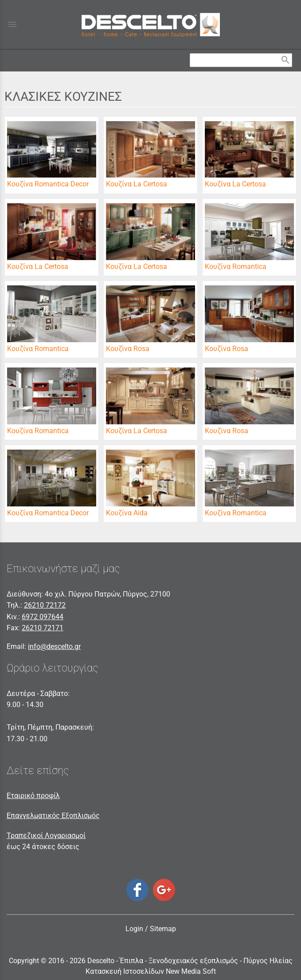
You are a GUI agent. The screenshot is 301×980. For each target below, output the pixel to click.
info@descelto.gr (54, 646)
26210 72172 (45, 605)
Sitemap (163, 929)
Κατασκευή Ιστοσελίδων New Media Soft (151, 971)
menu (12, 24)
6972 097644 (43, 617)
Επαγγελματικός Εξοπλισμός (53, 816)
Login (134, 929)
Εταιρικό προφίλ (33, 796)
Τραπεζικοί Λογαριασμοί (46, 836)
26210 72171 (43, 628)
